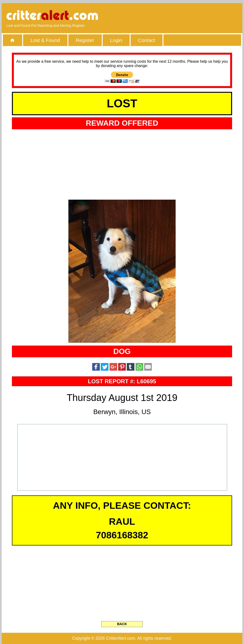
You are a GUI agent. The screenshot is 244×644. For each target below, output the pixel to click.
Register (85, 40)
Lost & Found (45, 40)
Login (116, 40)
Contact (147, 40)
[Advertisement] (183, 16)
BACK (122, 624)
